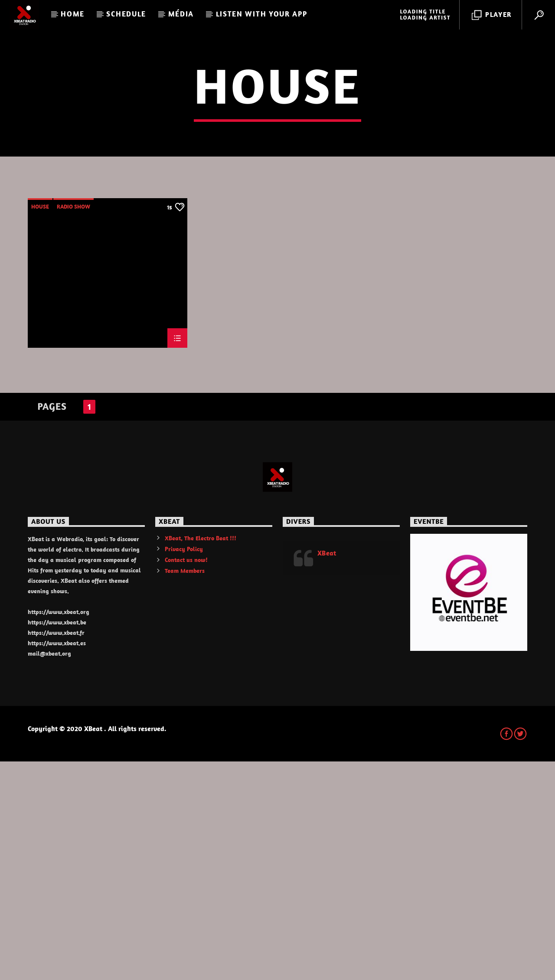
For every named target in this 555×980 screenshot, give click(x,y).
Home (73, 14)
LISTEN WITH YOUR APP (262, 14)
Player (492, 15)
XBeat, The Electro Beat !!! (201, 757)
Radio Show (73, 425)
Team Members (185, 789)
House (40, 425)
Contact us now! (186, 778)
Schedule (126, 14)
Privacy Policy (184, 768)
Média (181, 14)
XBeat (327, 771)
